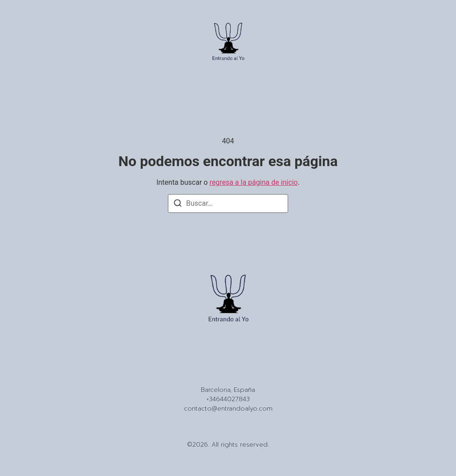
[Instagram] (212, 372)
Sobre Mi (222, 355)
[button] (23, 43)
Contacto (256, 355)
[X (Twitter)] (244, 372)
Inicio (194, 355)
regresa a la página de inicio (253, 182)
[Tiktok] (228, 372)
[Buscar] (178, 205)
